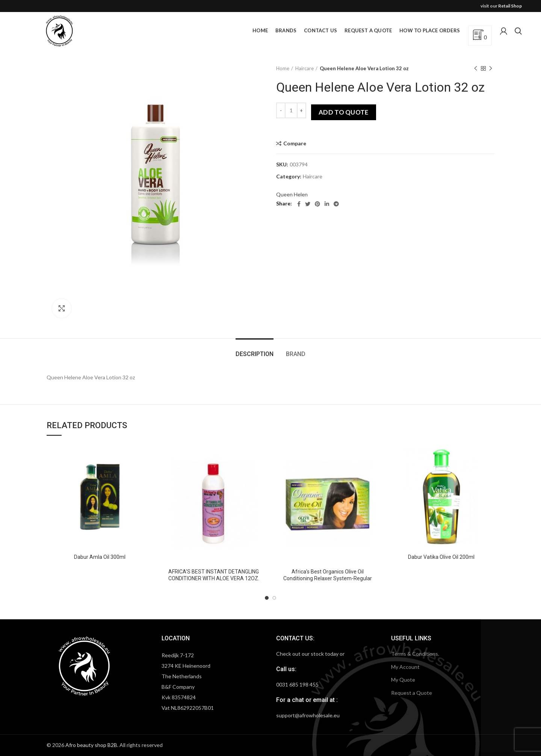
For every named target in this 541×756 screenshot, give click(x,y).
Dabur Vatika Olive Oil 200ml (441, 557)
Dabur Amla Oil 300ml (100, 557)
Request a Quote (412, 693)
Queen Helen (292, 194)
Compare (295, 143)
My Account (405, 667)
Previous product (476, 69)
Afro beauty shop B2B (91, 745)
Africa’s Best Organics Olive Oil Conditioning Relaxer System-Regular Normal (328, 578)
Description (255, 354)
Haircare (305, 68)
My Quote (403, 680)
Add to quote (344, 112)
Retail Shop (510, 6)
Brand (296, 354)
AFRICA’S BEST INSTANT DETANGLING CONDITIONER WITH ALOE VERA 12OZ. (214, 575)
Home (283, 68)
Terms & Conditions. (415, 654)
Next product (491, 69)
